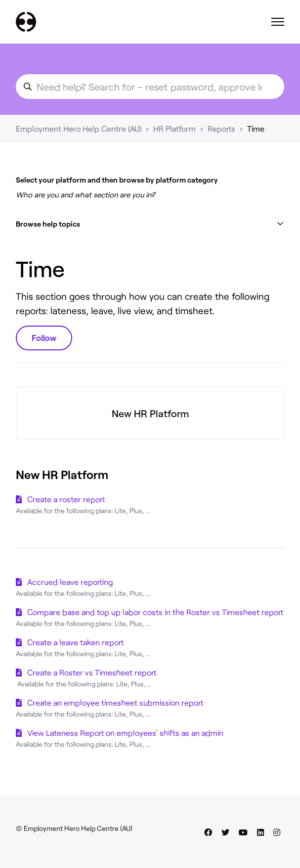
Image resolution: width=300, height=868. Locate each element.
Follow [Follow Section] (44, 338)
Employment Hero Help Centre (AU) (79, 128)
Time (256, 128)
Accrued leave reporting (70, 582)
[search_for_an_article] (150, 87)
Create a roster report (66, 499)
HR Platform (174, 128)
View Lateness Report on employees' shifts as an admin (125, 733)
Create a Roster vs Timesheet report (92, 672)
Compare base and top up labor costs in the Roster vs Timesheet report (155, 612)
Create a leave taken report (75, 642)
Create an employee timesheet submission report (115, 702)
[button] (150, 224)
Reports (221, 128)
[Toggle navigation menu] (278, 22)
